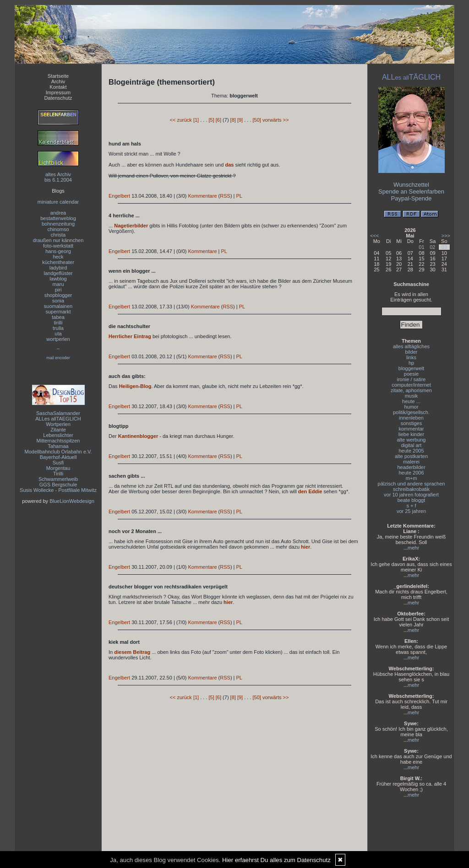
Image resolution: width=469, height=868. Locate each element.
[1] (196, 120)
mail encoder (58, 358)
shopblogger (58, 295)
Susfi (58, 463)
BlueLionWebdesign (72, 501)
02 (432, 247)
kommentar (411, 429)
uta (58, 334)
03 (444, 247)
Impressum (58, 92)
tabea (58, 317)
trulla (58, 328)
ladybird (58, 268)
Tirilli (58, 474)
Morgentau (58, 468)
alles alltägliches (411, 346)
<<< (374, 236)
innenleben (411, 418)
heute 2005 (411, 451)
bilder (412, 352)
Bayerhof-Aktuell (58, 457)
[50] (257, 120)
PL (239, 196)
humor (411, 407)
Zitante (58, 430)
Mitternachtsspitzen (58, 441)
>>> (446, 236)
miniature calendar (58, 202)
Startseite (58, 76)
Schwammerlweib (58, 479)
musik (412, 396)
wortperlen (58, 339)
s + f (411, 506)
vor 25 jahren (411, 511)
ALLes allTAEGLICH (58, 419)
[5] (212, 120)
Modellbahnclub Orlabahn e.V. (58, 452)
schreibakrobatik (411, 489)
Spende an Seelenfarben (411, 191)
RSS (225, 196)
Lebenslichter (58, 435)
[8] (233, 120)
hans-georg (58, 251)
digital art (412, 445)
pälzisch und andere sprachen (412, 484)
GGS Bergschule (58, 485)
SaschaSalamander (58, 413)
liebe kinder (411, 434)
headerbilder (411, 467)
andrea (58, 213)
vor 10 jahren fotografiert (411, 495)
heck (58, 257)
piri (58, 290)
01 (421, 247)
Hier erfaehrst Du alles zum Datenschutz (276, 860)
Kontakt (58, 87)
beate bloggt (412, 500)
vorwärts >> (275, 120)
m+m (412, 478)
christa (58, 235)
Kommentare (203, 196)
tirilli (58, 323)
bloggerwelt (411, 368)
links (411, 357)
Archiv (58, 81)
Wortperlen (58, 424)
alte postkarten (411, 456)
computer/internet (411, 385)
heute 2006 (411, 473)
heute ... (411, 401)
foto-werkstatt (58, 246)
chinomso (58, 229)
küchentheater (58, 262)
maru (58, 284)
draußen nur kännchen (58, 240)
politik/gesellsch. (411, 412)
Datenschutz (58, 98)
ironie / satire (412, 379)
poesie (411, 374)
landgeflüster (58, 273)
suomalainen (58, 306)
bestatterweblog (58, 218)
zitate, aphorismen (411, 390)
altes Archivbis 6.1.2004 (58, 177)
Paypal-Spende (412, 198)
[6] (218, 120)
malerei (411, 462)
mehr (413, 548)
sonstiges (411, 423)
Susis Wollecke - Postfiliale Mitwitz (58, 490)
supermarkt (58, 312)
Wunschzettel (411, 185)
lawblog (58, 279)
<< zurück (181, 120)
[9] (240, 120)
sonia (58, 301)
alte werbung (412, 440)
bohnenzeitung (58, 224)
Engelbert (119, 196)
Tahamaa (58, 446)
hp (411, 363)
